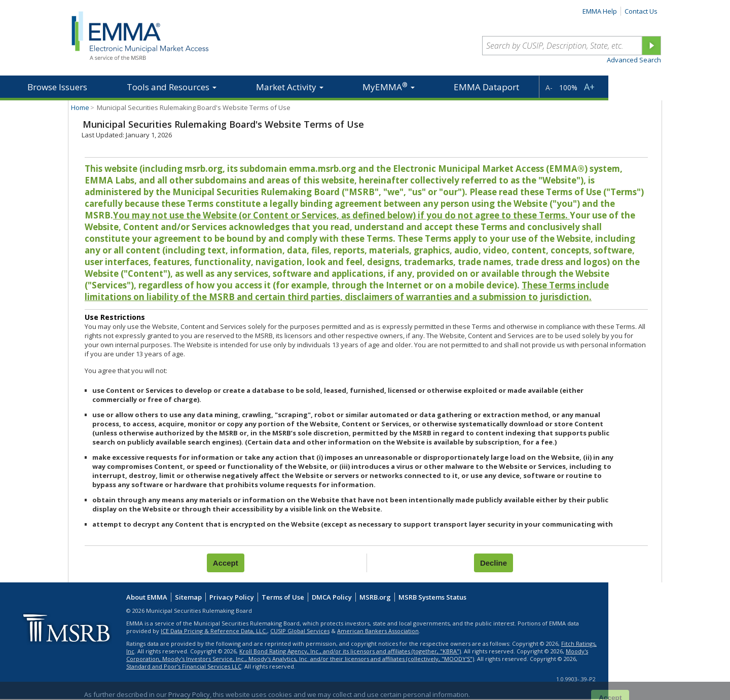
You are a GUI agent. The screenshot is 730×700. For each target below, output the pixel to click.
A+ (589, 87)
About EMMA (147, 597)
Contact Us (641, 11)
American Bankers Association (378, 631)
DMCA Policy (332, 597)
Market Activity (290, 87)
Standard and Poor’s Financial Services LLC (184, 666)
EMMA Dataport (486, 87)
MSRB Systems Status (432, 597)
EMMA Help (600, 11)
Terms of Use (283, 597)
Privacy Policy (232, 597)
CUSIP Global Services (300, 631)
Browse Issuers (57, 87)
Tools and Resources (172, 87)
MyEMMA (389, 86)
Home (80, 107)
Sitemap (188, 597)
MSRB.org (375, 597)
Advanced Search (634, 60)
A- (549, 87)
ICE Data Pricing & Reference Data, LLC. (214, 631)
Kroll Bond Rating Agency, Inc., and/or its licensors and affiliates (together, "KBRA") (350, 651)
